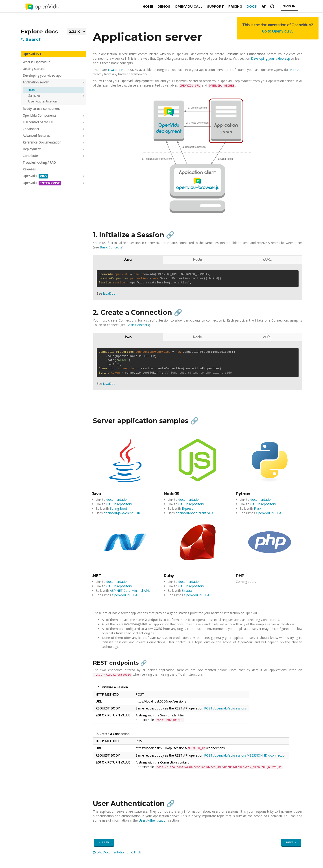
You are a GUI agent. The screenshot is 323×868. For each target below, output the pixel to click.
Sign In (289, 6)
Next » (291, 843)
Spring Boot (119, 508)
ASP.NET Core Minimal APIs (130, 591)
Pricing (235, 7)
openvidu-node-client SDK (194, 513)
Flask (258, 508)
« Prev (104, 843)
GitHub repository (119, 504)
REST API (295, 70)
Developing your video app (42, 75)
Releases (29, 169)
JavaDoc (109, 293)
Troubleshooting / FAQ (39, 162)
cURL (267, 260)
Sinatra (187, 591)
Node (125, 70)
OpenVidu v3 (32, 54)
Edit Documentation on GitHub (117, 852)
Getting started (34, 69)
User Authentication (43, 101)
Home (148, 7)
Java (111, 70)
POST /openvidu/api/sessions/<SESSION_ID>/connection (245, 755)
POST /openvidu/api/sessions (225, 708)
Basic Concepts (111, 247)
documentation (117, 499)
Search (31, 39)
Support (215, 7)
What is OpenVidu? (36, 62)
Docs (252, 7)
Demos (164, 7)
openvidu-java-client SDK (122, 513)
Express (188, 508)
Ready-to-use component (41, 109)
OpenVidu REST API (270, 513)
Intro (32, 90)
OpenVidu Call (189, 7)
